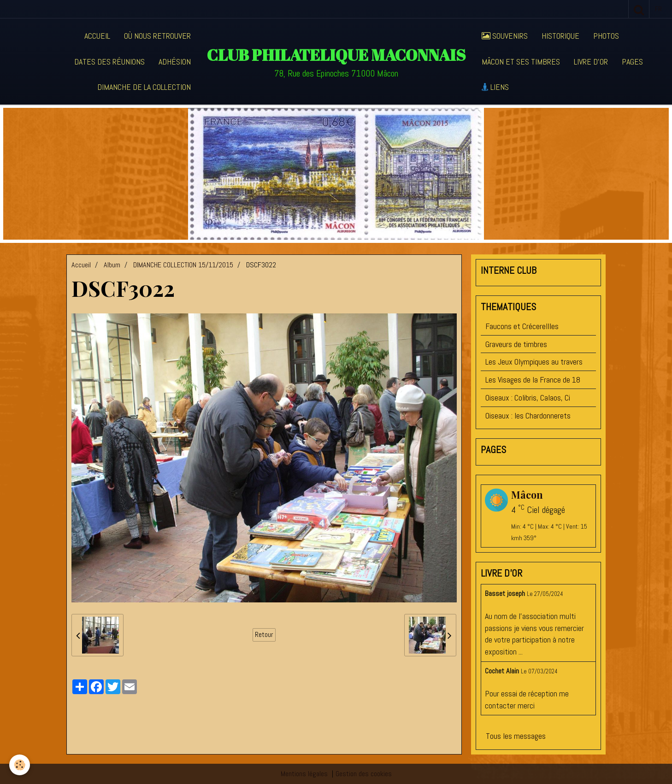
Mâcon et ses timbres (521, 62)
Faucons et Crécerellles (522, 326)
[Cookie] (20, 765)
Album (112, 265)
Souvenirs (505, 36)
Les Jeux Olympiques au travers (534, 362)
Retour (264, 635)
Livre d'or (591, 62)
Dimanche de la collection (144, 87)
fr (658, 9)
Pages (632, 62)
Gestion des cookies (364, 774)
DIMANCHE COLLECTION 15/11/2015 (183, 265)
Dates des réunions (109, 62)
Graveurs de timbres (516, 344)
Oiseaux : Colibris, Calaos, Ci (528, 398)
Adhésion (175, 62)
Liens (495, 87)
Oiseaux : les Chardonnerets (528, 416)
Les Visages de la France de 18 (533, 380)
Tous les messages (516, 736)
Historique (560, 36)
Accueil (97, 36)
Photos (606, 36)
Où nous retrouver (157, 36)
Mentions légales (304, 774)
